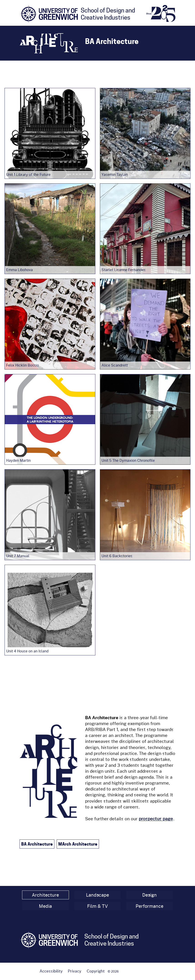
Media (45, 906)
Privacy (75, 971)
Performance (149, 906)
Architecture (45, 895)
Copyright (96, 971)
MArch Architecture (78, 844)
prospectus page (156, 819)
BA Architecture (37, 844)
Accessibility (51, 971)
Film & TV (97, 906)
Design (149, 895)
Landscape (97, 895)
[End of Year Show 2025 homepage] (161, 13)
